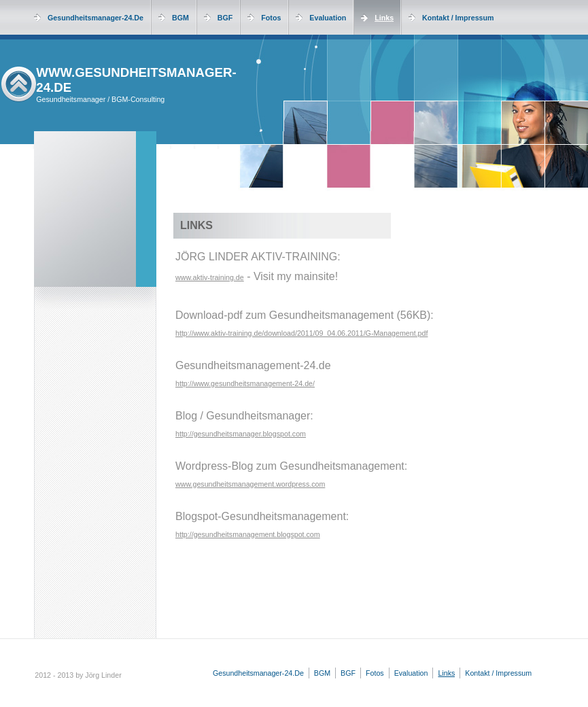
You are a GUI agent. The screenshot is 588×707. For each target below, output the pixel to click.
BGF (225, 18)
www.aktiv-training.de (210, 277)
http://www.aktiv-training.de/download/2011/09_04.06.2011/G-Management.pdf (301, 333)
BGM (180, 18)
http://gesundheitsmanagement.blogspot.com (248, 534)
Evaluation (328, 18)
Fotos (271, 18)
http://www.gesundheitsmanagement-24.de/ (245, 383)
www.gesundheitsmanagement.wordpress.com (250, 484)
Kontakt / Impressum (458, 18)
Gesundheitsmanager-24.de (96, 18)
